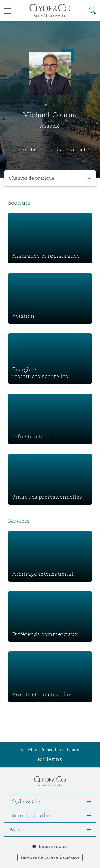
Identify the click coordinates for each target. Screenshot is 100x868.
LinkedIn (27, 150)
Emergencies (53, 847)
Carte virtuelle (73, 150)
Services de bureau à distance (50, 857)
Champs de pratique (32, 178)
